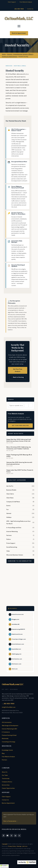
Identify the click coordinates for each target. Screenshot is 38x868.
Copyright (5, 844)
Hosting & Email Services (9, 57)
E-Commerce (6, 732)
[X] (11, 836)
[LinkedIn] (15, 836)
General (9, 513)
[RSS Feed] (19, 836)
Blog (3, 753)
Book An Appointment (19, 33)
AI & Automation (7, 722)
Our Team (5, 775)
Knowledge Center (7, 750)
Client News (10, 498)
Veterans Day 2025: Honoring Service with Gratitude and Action (19, 463)
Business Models (11, 490)
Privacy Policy (12, 846)
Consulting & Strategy (9, 742)
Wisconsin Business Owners (15, 555)
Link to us (25, 846)
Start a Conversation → (11, 821)
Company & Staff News (13, 502)
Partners (9, 535)
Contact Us (30, 9)
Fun (7, 510)
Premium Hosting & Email (9, 735)
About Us (5, 772)
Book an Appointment (8, 803)
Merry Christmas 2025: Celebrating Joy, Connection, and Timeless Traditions (19, 448)
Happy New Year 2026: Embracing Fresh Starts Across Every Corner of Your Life (19, 440)
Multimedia (5, 739)
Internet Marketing (12, 532)
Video (8, 551)
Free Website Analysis (26, 2)
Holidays (9, 517)
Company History (7, 782)
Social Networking (12, 547)
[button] (4, 866)
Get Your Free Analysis (18, 370)
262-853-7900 (19, 9)
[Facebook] (3, 836)
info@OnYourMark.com (9, 707)
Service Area (6, 785)
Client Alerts (10, 494)
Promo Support (11, 543)
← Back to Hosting (18, 377)
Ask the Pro (10, 486)
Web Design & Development (10, 726)
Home (4, 54)
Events (8, 506)
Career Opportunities (8, 788)
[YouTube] (7, 836)
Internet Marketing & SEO (9, 729)
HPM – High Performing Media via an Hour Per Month (18, 522)
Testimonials (6, 779)
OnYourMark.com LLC (13, 684)
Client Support (12, 2)
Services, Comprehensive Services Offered (20, 54)
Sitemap (19, 846)
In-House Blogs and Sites (14, 528)
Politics (9, 539)
